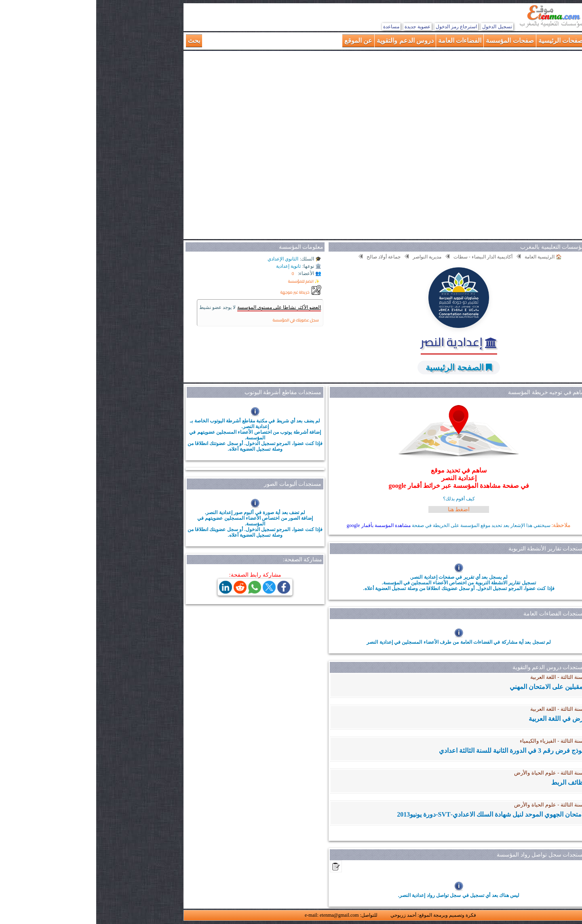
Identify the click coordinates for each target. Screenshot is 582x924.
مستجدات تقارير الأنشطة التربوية (451, 549)
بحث (98, 41)
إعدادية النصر (363, 342)
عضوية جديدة (321, 27)
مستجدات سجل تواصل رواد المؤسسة (445, 855)
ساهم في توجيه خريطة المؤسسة (451, 392)
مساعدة (295, 27)
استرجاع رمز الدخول (360, 27)
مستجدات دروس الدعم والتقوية (453, 667)
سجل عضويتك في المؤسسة (200, 320)
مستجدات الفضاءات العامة (458, 614)
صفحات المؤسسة (413, 41)
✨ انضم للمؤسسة (208, 281)
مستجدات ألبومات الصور (196, 484)
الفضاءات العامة (364, 41)
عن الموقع (262, 41)
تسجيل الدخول (401, 27)
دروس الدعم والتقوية (309, 41)
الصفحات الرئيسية (466, 41)
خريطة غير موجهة (199, 292)
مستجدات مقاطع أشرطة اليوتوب (187, 392)
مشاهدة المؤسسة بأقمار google (283, 525)
